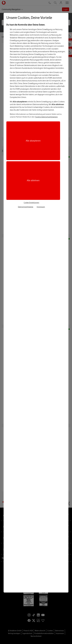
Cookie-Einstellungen (31, 203)
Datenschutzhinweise (26, 207)
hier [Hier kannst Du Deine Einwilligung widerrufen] (29, 40)
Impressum (41, 207)
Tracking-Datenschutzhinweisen (46, 117)
